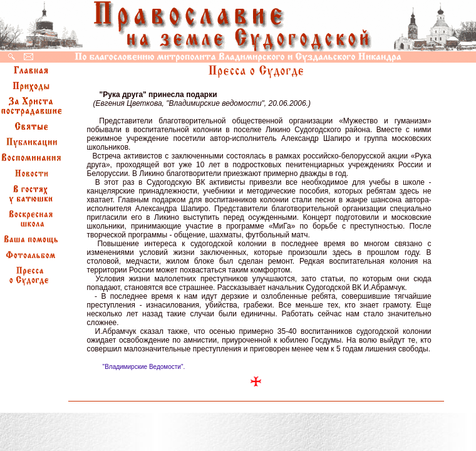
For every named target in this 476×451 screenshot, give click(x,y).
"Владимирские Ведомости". (144, 367)
